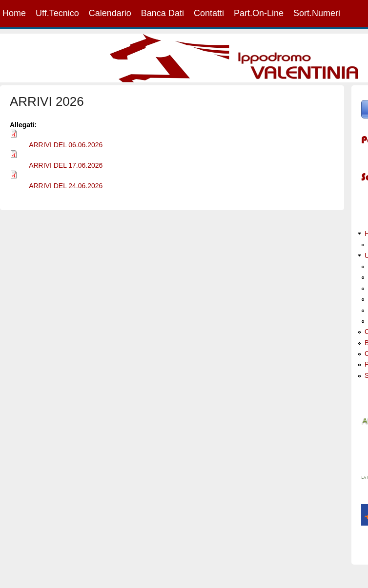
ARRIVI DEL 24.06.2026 (66, 186)
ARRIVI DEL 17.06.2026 (66, 165)
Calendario (110, 13)
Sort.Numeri (317, 13)
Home (14, 13)
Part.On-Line (259, 13)
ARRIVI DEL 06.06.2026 (66, 145)
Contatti (209, 13)
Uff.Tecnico (57, 13)
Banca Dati (163, 13)
